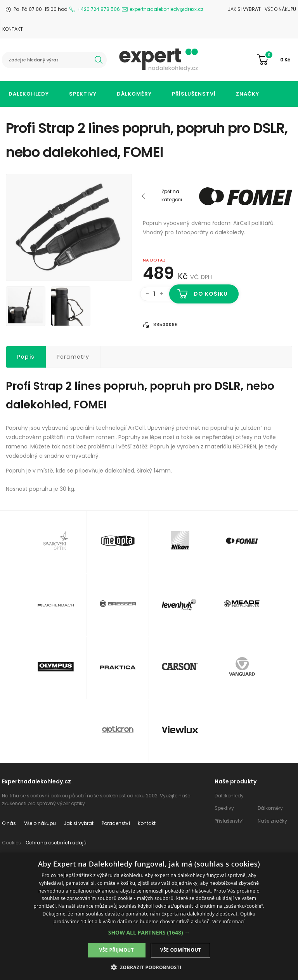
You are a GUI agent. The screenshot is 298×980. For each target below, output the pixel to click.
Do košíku (211, 294)
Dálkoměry (134, 94)
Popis (26, 357)
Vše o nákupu (280, 9)
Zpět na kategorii (172, 195)
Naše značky (272, 821)
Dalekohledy (29, 94)
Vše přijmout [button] (117, 950)
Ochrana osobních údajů (56, 843)
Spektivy (83, 94)
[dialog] (149, 916)
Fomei (246, 196)
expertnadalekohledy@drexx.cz (166, 9)
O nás (9, 823)
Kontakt (13, 29)
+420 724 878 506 (99, 9)
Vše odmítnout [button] (181, 950)
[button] (149, 932)
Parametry (73, 357)
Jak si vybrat (244, 9)
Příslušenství (194, 94)
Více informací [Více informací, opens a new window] (228, 922)
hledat (99, 60)
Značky (248, 94)
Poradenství (116, 823)
